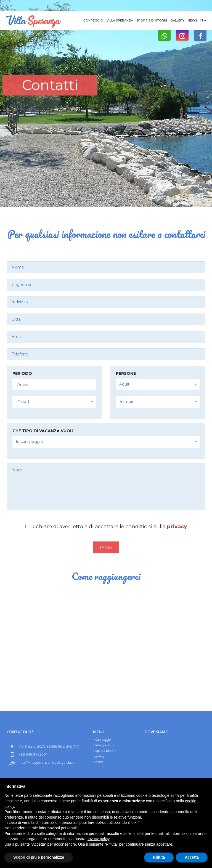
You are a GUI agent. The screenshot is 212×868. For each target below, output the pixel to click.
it (203, 21)
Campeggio (93, 21)
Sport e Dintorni (152, 21)
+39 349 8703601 (33, 754)
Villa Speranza (120, 21)
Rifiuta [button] (159, 857)
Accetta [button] (192, 857)
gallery (177, 21)
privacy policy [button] (98, 839)
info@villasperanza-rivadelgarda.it (46, 762)
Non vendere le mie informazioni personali (40, 828)
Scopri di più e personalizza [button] (39, 857)
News (192, 21)
